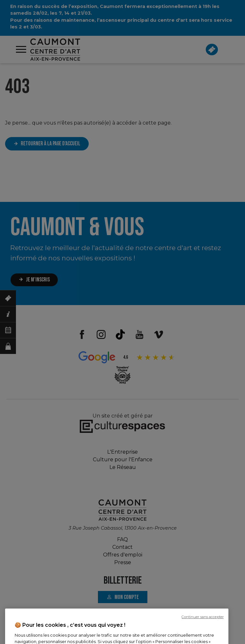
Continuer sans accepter (203, 635)
